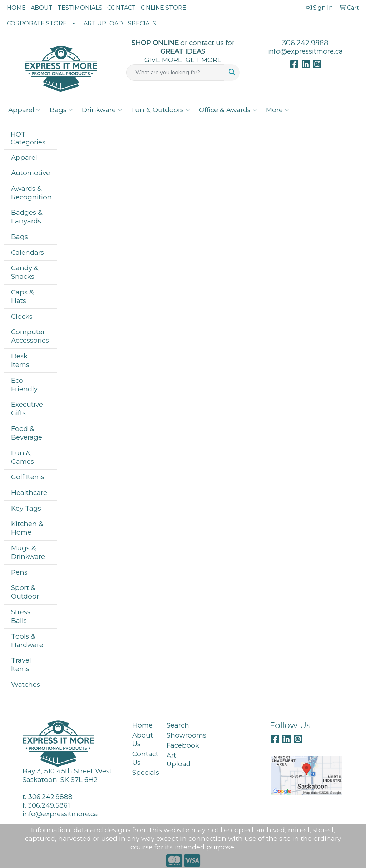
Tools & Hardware (27, 641)
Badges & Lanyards (27, 217)
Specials (145, 772)
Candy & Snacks (25, 272)
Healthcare (29, 493)
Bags (61, 110)
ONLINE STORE (164, 8)
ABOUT (42, 8)
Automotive (31, 173)
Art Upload (179, 760)
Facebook (179, 745)
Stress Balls (21, 616)
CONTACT (122, 8)
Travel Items (21, 664)
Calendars (28, 252)
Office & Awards (228, 110)
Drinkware (102, 110)
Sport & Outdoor (25, 592)
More (277, 110)
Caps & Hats (23, 296)
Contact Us (145, 758)
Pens (19, 572)
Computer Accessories (30, 336)
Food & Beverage (27, 433)
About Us (143, 740)
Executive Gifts (27, 409)
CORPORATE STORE (37, 23)
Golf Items (28, 477)
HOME (16, 8)
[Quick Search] (175, 73)
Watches (26, 685)
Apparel (24, 110)
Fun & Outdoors (160, 110)
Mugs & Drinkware (28, 552)
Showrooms (179, 735)
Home (142, 725)
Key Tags (26, 508)
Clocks (22, 316)
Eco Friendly (24, 385)
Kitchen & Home (27, 528)
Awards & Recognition (31, 193)
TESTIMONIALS (80, 8)
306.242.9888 (305, 43)
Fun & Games (23, 457)
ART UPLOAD (103, 23)
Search (178, 725)
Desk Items (20, 360)
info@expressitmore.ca (305, 51)
